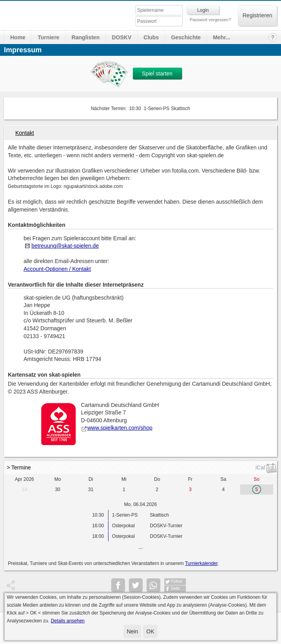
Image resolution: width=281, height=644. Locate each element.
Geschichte (186, 37)
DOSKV (121, 37)
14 (25, 489)
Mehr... (222, 37)
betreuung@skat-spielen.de (65, 246)
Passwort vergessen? (210, 20)
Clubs (151, 37)
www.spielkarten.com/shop (117, 428)
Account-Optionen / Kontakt (57, 269)
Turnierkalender (201, 563)
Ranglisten (86, 37)
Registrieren (257, 15)
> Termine (19, 467)
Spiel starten (157, 74)
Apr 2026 (25, 479)
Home (18, 37)
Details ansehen (68, 621)
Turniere (49, 37)
